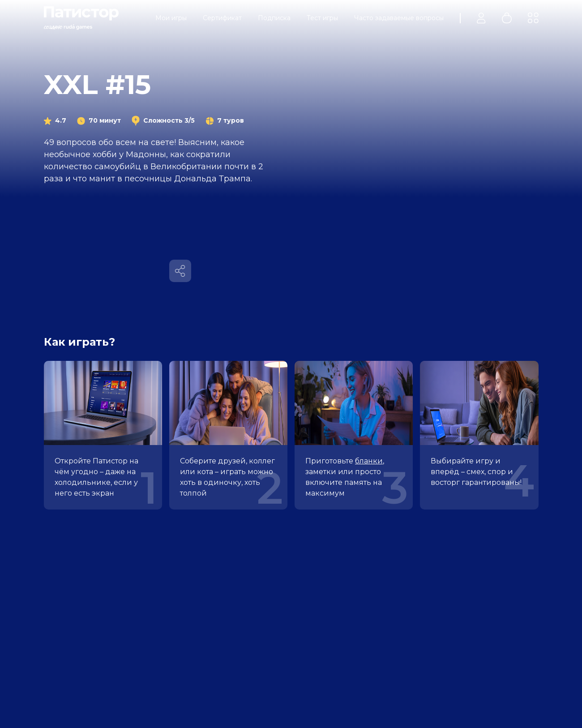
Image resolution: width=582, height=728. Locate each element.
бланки (369, 461)
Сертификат (222, 18)
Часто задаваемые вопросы (399, 18)
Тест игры (322, 18)
